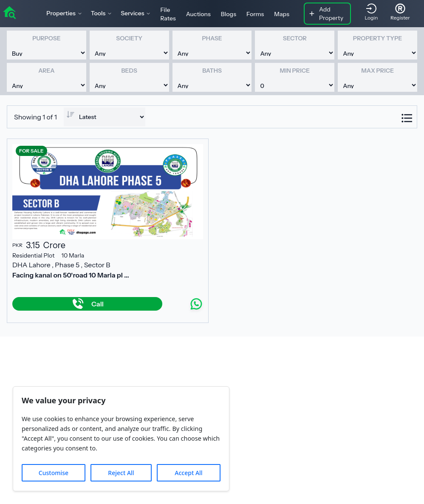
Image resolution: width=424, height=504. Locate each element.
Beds (129, 71)
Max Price (377, 71)
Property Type (377, 38)
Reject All (121, 473)
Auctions (198, 14)
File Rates (168, 14)
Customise (54, 473)
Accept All (188, 473)
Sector (295, 38)
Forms (255, 14)
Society (129, 38)
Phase (212, 38)
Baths (212, 71)
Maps (282, 14)
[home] (9, 12)
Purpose (46, 38)
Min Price (295, 71)
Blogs (229, 14)
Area (46, 71)
